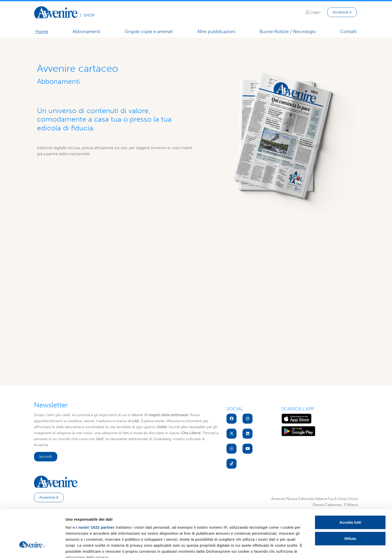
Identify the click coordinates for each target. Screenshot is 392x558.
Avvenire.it (342, 12)
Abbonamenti (86, 32)
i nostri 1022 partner (95, 491)
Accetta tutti (350, 486)
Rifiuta (350, 502)
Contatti (348, 32)
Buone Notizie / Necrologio (288, 32)
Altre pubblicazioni (216, 32)
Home (42, 32)
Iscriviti (46, 457)
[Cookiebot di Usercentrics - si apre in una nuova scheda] (32, 548)
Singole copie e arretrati (149, 32)
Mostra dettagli (263, 548)
